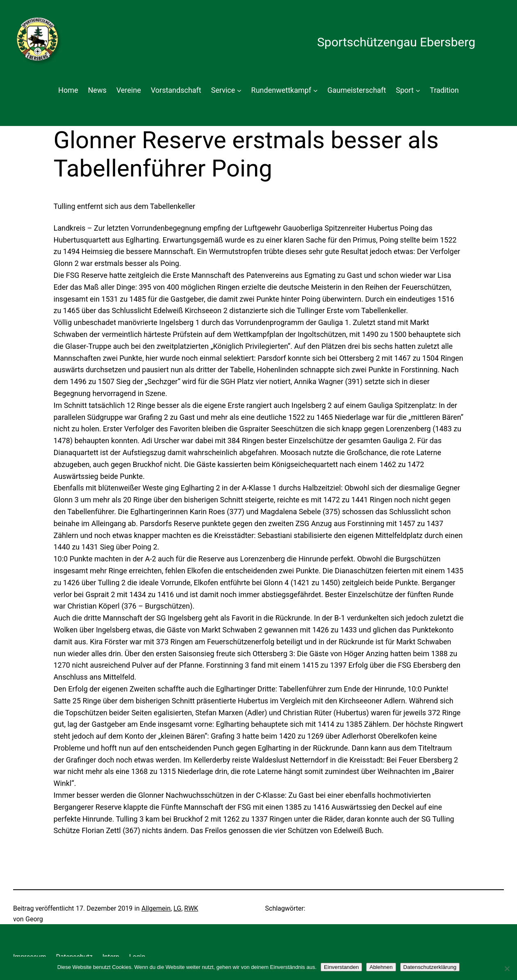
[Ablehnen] (507, 969)
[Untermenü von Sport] (418, 90)
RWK (191, 908)
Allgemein (156, 908)
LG (177, 908)
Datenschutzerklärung (430, 967)
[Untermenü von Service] (239, 90)
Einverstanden (341, 967)
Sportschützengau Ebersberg (396, 42)
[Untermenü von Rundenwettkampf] (315, 90)
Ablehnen (381, 967)
